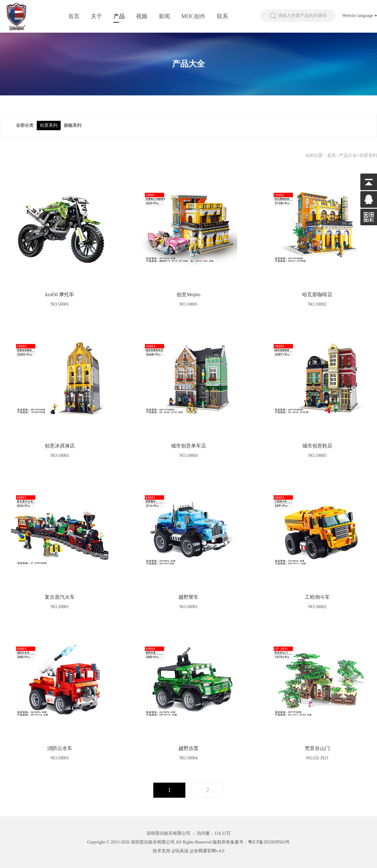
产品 (119, 16)
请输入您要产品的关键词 (302, 16)
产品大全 (348, 155)
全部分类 (25, 125)
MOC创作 (193, 16)
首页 (74, 16)
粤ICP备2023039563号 (269, 842)
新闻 (164, 16)
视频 (142, 16)
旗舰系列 (73, 125)
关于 (96, 16)
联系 (222, 16)
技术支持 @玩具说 (171, 851)
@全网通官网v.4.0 (207, 851)
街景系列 (49, 125)
